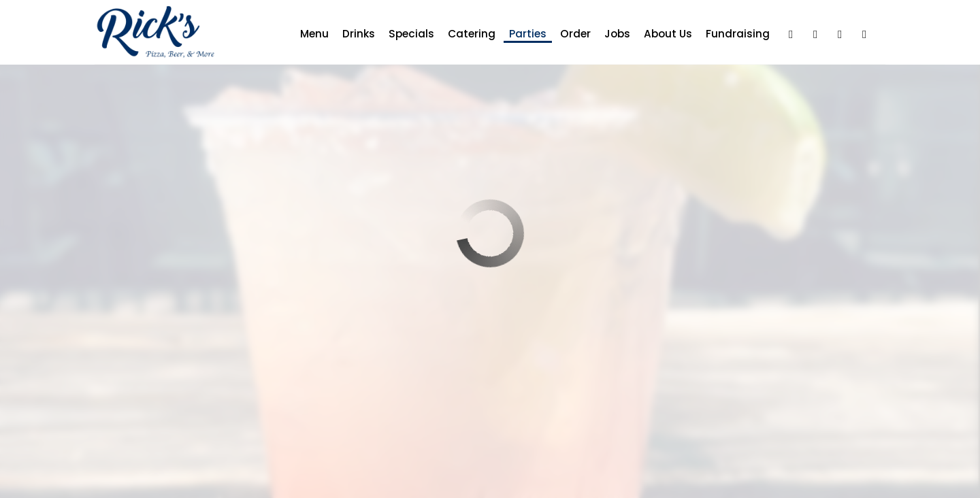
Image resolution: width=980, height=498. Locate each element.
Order (570, 34)
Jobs (612, 34)
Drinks (353, 34)
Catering (466, 34)
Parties (522, 34)
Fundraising (732, 34)
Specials (406, 34)
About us (663, 34)
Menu (309, 34)
